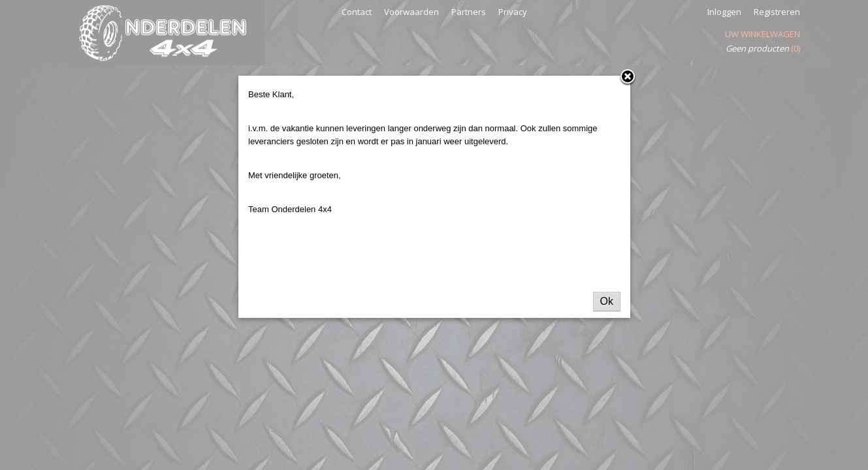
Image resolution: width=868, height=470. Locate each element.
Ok (607, 301)
